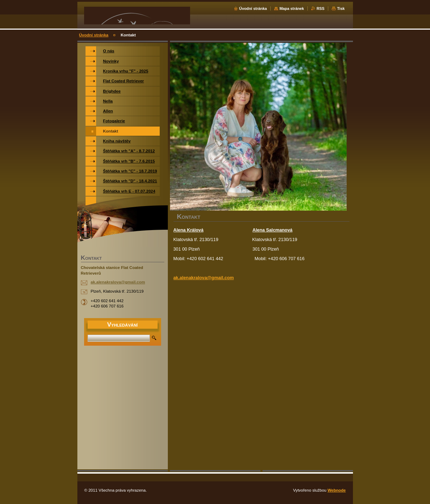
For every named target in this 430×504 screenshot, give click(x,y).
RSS (320, 8)
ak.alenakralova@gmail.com (204, 278)
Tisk (341, 8)
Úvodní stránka (253, 8)
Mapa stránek (292, 8)
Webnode (337, 490)
